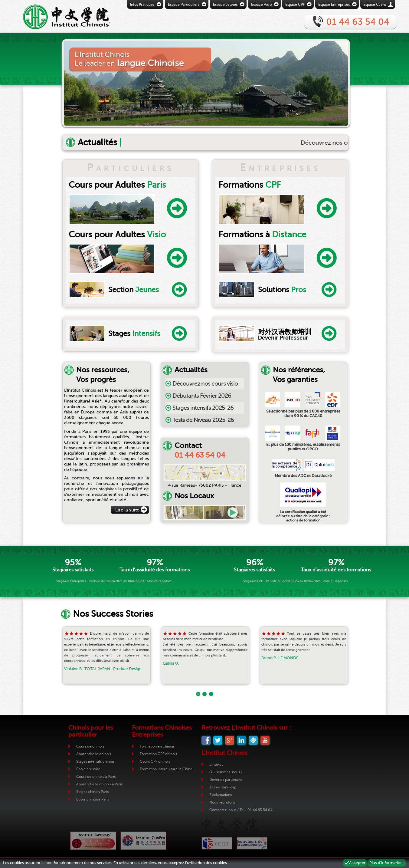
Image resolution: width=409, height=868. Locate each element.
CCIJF (217, 843)
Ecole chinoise (88, 769)
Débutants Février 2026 (202, 396)
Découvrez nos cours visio (205, 384)
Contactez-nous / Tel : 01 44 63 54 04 (241, 810)
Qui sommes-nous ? (226, 772)
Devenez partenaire (226, 780)
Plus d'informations (387, 863)
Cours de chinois (90, 746)
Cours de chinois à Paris (96, 777)
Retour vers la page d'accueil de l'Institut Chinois (58, 17)
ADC (252, 843)
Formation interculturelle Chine (166, 769)
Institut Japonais (93, 841)
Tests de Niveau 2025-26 (203, 420)
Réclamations (221, 795)
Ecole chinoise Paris (93, 799)
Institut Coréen (143, 841)
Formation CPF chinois (158, 754)
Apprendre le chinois (94, 754)
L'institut (216, 764)
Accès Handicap (223, 787)
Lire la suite (127, 510)
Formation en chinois (157, 746)
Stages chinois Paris (92, 792)
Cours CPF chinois (155, 761)
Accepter (357, 863)
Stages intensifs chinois (95, 761)
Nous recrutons (222, 802)
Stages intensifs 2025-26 (203, 408)
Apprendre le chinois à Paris (99, 784)
